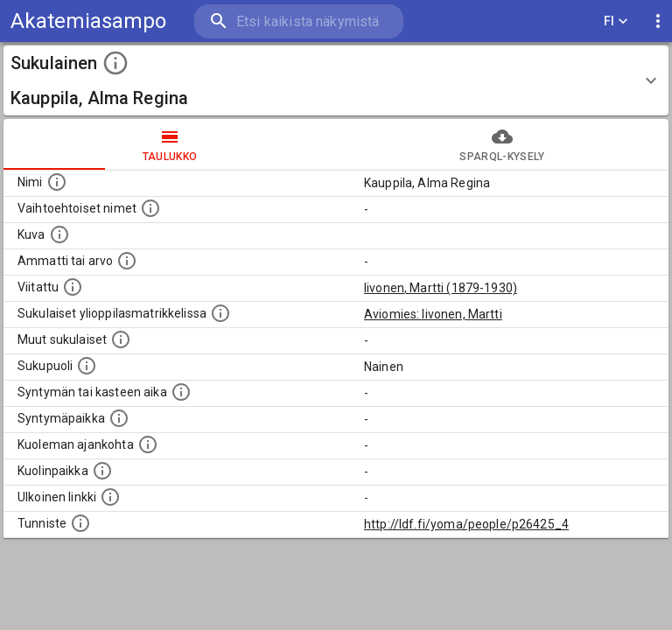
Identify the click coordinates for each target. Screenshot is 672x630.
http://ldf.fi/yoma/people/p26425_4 (466, 524)
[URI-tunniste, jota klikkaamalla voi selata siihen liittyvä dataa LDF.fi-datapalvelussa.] (80, 523)
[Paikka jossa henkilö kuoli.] (102, 471)
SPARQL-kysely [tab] (502, 144)
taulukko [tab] (170, 144)
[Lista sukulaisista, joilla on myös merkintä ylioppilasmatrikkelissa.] (220, 313)
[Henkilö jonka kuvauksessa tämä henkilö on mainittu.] (73, 287)
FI (616, 21)
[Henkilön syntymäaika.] (181, 392)
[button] (336, 80)
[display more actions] (658, 21)
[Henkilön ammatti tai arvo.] (127, 261)
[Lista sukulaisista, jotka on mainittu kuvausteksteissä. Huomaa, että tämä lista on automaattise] (121, 339)
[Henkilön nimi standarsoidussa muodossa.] (57, 182)
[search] (299, 21)
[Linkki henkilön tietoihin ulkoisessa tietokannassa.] (110, 497)
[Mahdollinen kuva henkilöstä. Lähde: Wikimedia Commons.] (59, 234)
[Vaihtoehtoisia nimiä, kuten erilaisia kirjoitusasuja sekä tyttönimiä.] (150, 208)
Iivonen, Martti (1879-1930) (441, 288)
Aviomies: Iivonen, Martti (433, 314)
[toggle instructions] (115, 63)
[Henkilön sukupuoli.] (87, 366)
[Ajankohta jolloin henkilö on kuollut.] (148, 444)
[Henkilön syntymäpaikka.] (119, 418)
